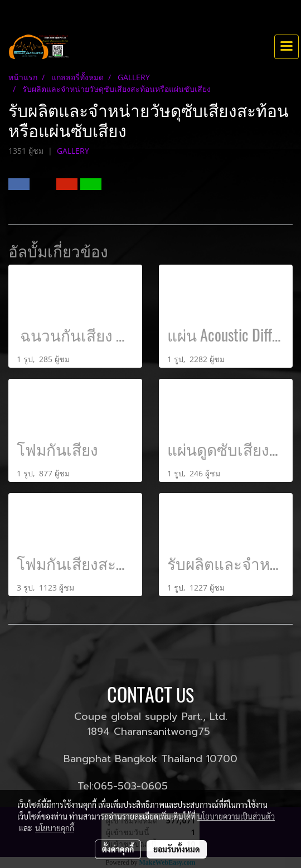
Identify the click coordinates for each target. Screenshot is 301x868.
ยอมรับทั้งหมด (177, 849)
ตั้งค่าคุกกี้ (118, 849)
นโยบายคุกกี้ (55, 828)
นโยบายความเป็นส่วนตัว (236, 816)
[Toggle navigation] (287, 47)
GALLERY (73, 151)
